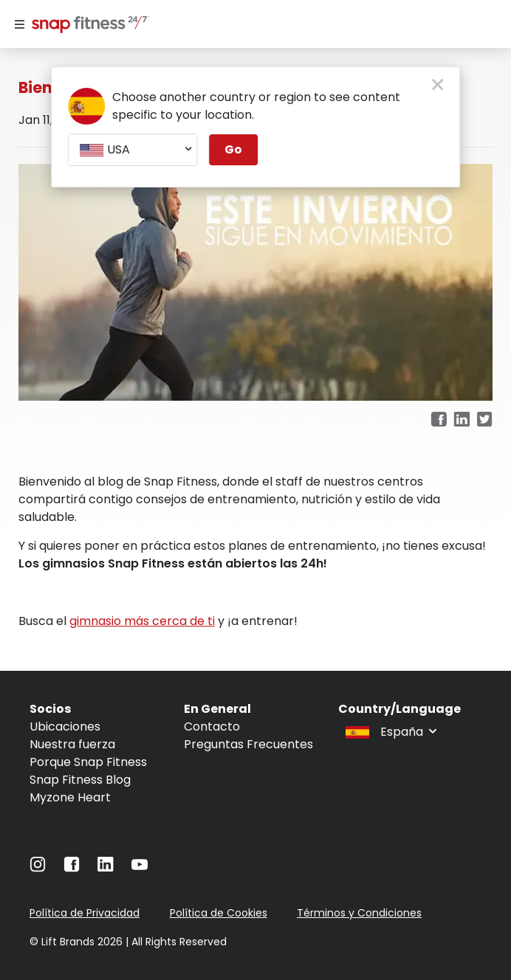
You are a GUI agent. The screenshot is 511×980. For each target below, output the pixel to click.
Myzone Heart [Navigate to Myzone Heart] (70, 797)
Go (233, 149)
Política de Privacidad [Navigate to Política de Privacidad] (85, 913)
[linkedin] (462, 420)
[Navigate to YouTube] (140, 868)
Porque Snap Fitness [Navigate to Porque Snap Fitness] (88, 762)
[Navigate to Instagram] (38, 868)
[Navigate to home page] (87, 26)
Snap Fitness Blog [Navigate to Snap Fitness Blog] (80, 780)
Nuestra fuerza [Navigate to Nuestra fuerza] (72, 744)
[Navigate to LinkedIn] (106, 867)
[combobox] (133, 150)
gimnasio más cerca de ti (142, 621)
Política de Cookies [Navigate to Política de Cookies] (219, 913)
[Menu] (20, 24)
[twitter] (485, 420)
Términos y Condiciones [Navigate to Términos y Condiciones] (359, 913)
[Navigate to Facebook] (72, 868)
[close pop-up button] (438, 86)
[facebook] (439, 420)
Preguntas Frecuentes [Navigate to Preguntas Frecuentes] (248, 744)
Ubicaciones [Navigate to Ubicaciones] (65, 727)
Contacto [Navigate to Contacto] (212, 727)
